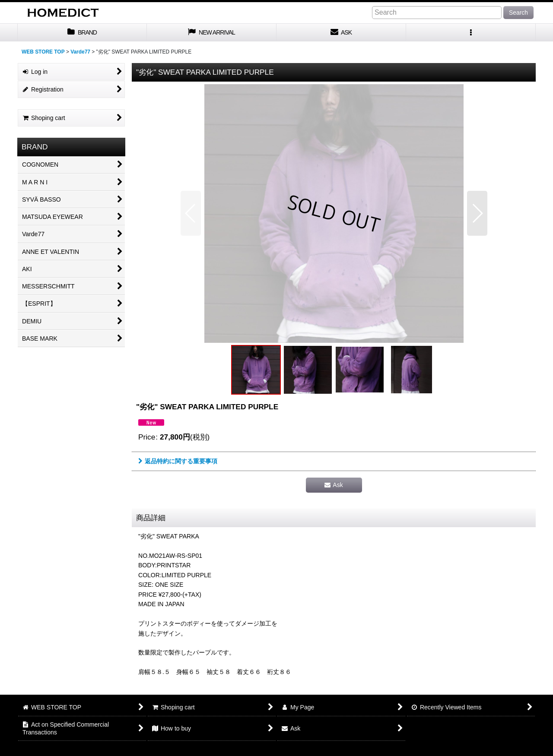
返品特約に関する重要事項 (178, 461)
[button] (471, 33)
